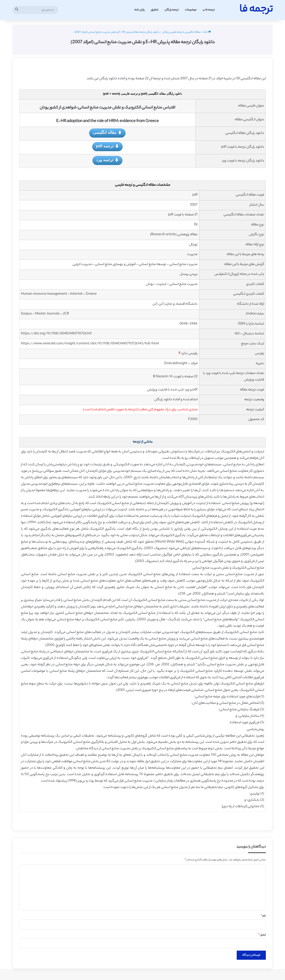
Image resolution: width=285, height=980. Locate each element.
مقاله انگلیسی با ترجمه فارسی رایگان (181, 32)
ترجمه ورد (107, 160)
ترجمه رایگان (172, 10)
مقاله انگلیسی (107, 133)
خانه (207, 32)
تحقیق (155, 10)
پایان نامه (139, 10)
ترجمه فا (210, 10)
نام (263, 916)
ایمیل (262, 935)
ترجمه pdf (107, 146)
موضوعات (191, 10)
